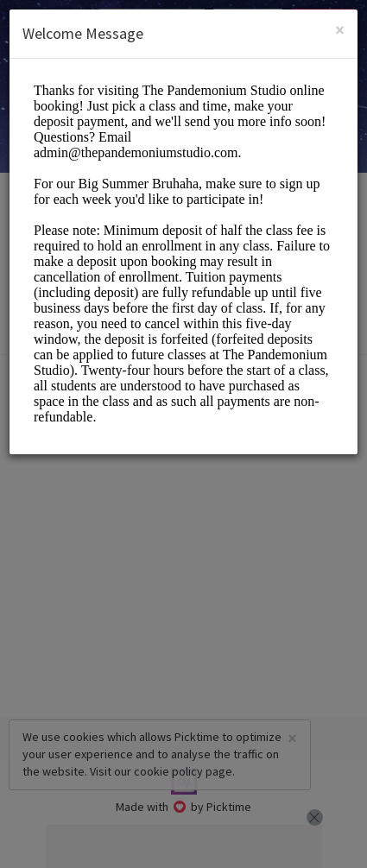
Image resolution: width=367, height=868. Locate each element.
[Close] (340, 30)
